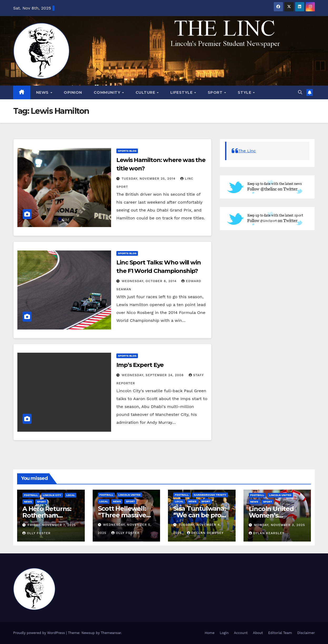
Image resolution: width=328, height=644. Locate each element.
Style (245, 92)
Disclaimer (306, 633)
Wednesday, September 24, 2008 (153, 375)
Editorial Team (280, 633)
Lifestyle (182, 92)
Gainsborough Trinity (210, 495)
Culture (146, 92)
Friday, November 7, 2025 (52, 525)
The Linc (247, 151)
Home (210, 633)
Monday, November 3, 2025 (279, 525)
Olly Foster (36, 533)
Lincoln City (52, 495)
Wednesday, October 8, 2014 (150, 281)
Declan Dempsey (205, 533)
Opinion (73, 92)
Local (71, 495)
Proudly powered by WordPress (40, 633)
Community (108, 92)
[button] (300, 92)
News (43, 92)
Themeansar (111, 633)
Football (31, 495)
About (258, 633)
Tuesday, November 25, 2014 (149, 179)
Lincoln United (129, 495)
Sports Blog (127, 151)
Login (224, 633)
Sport (216, 92)
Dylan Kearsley (267, 533)
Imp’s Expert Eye (140, 365)
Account (241, 633)
